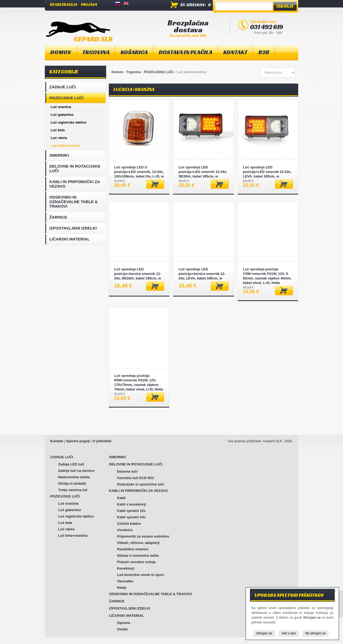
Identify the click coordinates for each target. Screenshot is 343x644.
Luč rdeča (59, 138)
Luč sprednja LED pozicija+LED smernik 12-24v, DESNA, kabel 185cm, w (203, 172)
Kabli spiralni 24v (131, 517)
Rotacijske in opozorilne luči (141, 484)
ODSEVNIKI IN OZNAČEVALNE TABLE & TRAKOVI (73, 202)
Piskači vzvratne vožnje (136, 562)
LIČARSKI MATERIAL (69, 239)
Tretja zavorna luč (73, 490)
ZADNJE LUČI (63, 87)
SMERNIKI (59, 155)
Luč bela (58, 130)
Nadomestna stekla (74, 477)
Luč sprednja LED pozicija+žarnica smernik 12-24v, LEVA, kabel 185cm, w (202, 274)
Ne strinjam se (316, 633)
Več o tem (289, 633)
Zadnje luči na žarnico (76, 471)
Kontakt (57, 441)
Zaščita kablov (129, 524)
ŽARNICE (58, 217)
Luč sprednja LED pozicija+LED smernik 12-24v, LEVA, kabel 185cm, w (267, 172)
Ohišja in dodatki (72, 483)
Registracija (64, 4)
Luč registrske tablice (69, 122)
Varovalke (125, 581)
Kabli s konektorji (131, 504)
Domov (61, 52)
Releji (122, 588)
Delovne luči (127, 471)
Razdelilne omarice (133, 549)
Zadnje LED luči (71, 464)
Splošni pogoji (78, 441)
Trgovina (134, 72)
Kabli (121, 498)
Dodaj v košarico (155, 184)
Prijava (89, 4)
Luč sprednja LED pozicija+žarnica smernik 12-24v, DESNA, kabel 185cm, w (138, 274)
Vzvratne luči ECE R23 (135, 478)
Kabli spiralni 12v (131, 511)
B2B (264, 52)
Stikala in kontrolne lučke (138, 556)
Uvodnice (125, 530)
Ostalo (122, 629)
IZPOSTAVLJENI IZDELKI (73, 228)
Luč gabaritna (62, 115)
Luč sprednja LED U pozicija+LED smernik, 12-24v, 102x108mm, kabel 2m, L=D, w (139, 172)
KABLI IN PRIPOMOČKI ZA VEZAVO (75, 184)
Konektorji (126, 568)
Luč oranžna (61, 107)
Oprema (124, 623)
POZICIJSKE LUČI (159, 72)
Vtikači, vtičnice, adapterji (138, 543)
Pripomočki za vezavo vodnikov (143, 536)
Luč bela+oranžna (65, 146)
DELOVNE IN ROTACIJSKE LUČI (75, 168)
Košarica (134, 52)
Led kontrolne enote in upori (141, 575)
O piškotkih (102, 441)
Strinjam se (264, 633)
